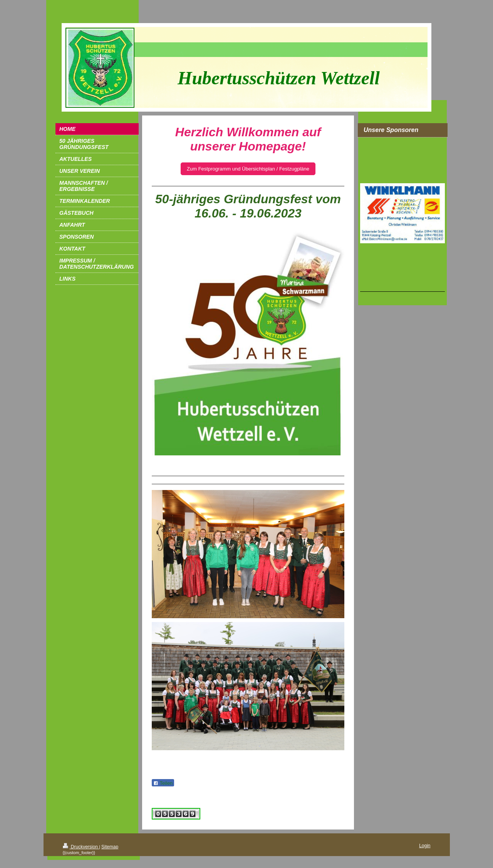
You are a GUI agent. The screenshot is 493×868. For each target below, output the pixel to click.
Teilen (163, 783)
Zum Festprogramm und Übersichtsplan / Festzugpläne (248, 169)
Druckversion (81, 847)
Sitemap (110, 847)
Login (425, 846)
